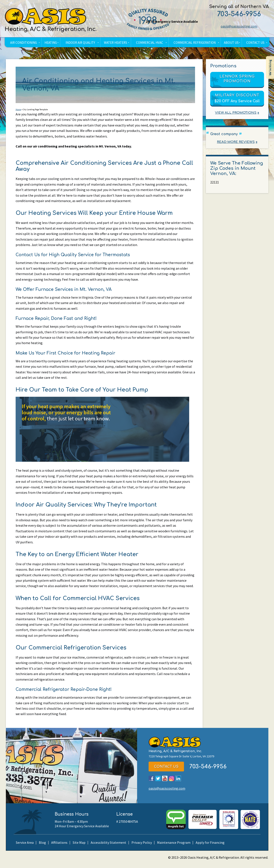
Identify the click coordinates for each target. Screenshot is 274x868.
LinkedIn (178, 782)
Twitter (158, 782)
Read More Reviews (236, 142)
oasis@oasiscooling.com (239, 26)
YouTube (165, 782)
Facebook (151, 782)
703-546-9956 (239, 14)
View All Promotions (236, 113)
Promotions (223, 66)
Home (18, 110)
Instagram (171, 782)
